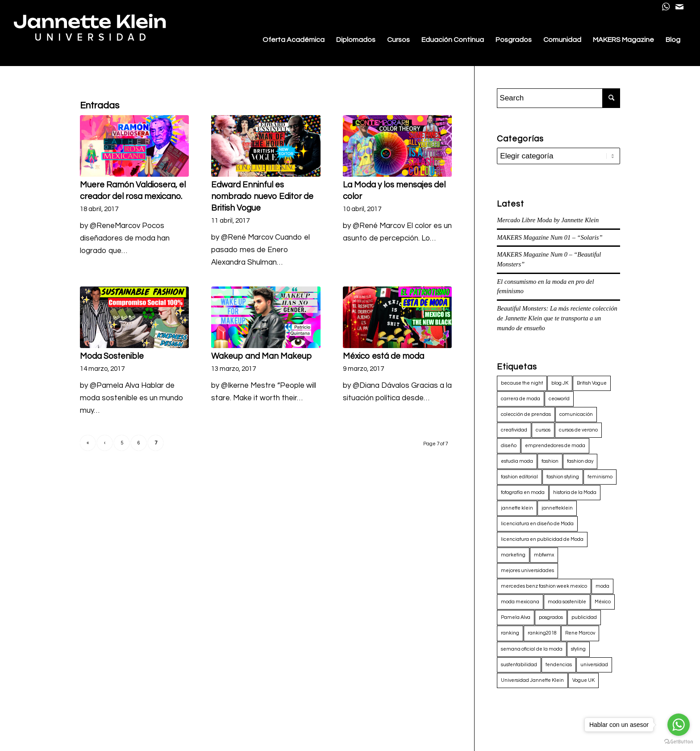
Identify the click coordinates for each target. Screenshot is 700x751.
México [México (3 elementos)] (603, 602)
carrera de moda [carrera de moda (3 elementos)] (521, 399)
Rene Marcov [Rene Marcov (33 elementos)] (580, 633)
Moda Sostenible (112, 356)
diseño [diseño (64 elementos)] (509, 446)
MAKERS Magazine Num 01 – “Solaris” (550, 237)
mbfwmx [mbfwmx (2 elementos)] (544, 555)
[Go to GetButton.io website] (679, 742)
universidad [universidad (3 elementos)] (594, 665)
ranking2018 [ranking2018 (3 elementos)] (542, 633)
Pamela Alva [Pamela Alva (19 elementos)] (516, 617)
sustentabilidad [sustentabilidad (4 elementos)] (519, 665)
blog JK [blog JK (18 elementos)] (560, 383)
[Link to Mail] (679, 7)
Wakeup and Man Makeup (261, 356)
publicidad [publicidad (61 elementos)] (584, 617)
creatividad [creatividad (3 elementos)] (514, 430)
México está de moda (383, 356)
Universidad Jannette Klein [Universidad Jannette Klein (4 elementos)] (532, 680)
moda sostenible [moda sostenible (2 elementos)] (567, 602)
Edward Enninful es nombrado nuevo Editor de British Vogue (262, 197)
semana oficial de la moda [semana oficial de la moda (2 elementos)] (532, 649)
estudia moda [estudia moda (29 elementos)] (517, 461)
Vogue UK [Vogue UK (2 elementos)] (583, 680)
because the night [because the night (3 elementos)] (522, 383)
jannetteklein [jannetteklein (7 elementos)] (557, 508)
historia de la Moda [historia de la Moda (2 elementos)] (575, 492)
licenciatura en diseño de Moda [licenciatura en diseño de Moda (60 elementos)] (537, 524)
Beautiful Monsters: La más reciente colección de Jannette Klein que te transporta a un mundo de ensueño (557, 318)
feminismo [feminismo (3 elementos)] (600, 477)
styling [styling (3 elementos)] (578, 649)
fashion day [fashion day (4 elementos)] (580, 461)
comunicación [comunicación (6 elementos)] (576, 414)
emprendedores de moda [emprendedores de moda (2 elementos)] (555, 446)
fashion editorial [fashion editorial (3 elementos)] (519, 477)
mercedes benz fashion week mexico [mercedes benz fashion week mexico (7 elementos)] (544, 586)
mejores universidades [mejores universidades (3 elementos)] (527, 571)
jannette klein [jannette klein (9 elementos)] (517, 508)
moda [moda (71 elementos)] (602, 586)
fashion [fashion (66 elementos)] (550, 461)
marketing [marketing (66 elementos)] (513, 555)
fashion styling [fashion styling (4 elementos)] (563, 477)
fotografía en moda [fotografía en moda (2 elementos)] (523, 492)
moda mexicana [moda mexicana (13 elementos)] (520, 602)
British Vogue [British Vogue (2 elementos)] (592, 383)
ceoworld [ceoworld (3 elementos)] (559, 399)
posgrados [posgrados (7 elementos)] (551, 617)
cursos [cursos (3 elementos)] (543, 430)
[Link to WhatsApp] (666, 7)
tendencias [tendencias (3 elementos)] (559, 665)
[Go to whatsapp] (679, 725)
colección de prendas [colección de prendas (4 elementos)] (526, 414)
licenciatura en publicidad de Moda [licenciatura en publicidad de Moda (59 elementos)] (542, 539)
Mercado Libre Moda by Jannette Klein (548, 220)
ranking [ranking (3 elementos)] (510, 633)
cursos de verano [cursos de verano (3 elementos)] (578, 430)
